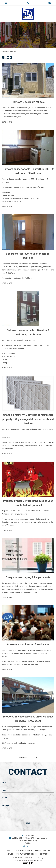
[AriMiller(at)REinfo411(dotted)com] (50, 3)
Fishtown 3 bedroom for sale (28, 102)
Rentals (10, 854)
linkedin (27, 846)
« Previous (23, 758)
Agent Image (38, 860)
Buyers (38, 851)
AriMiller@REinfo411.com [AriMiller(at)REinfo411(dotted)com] (21, 838)
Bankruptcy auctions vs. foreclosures (28, 644)
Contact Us (45, 854)
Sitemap (40, 858)
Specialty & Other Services (27, 854)
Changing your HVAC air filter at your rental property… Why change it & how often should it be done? (28, 419)
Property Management (23, 851)
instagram (24, 846)
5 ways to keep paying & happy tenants (28, 577)
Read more (7, 122)
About (9, 851)
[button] (6, 3)
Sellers (47, 851)
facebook (31, 846)
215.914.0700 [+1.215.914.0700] (29, 836)
